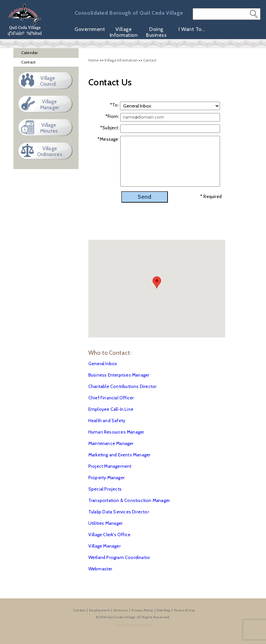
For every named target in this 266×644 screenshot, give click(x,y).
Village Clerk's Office (109, 535)
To (115, 105)
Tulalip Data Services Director (119, 512)
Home (94, 60)
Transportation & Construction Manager (129, 500)
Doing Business (156, 32)
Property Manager (106, 478)
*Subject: (110, 128)
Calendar (30, 53)
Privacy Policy (142, 610)
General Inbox (103, 364)
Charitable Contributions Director (123, 386)
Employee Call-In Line (111, 409)
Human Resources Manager (116, 432)
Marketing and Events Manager (119, 455)
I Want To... (192, 29)
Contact (28, 62)
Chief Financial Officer (111, 398)
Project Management (110, 466)
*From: (112, 116)
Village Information (124, 32)
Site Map (164, 610)
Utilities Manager (105, 523)
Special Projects (105, 489)
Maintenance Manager (111, 443)
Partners (121, 610)
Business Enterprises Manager (119, 375)
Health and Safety (107, 421)
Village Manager (104, 546)
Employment (99, 610)
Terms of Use (185, 610)
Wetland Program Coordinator (119, 557)
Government (90, 29)
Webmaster (100, 569)
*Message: (108, 139)
